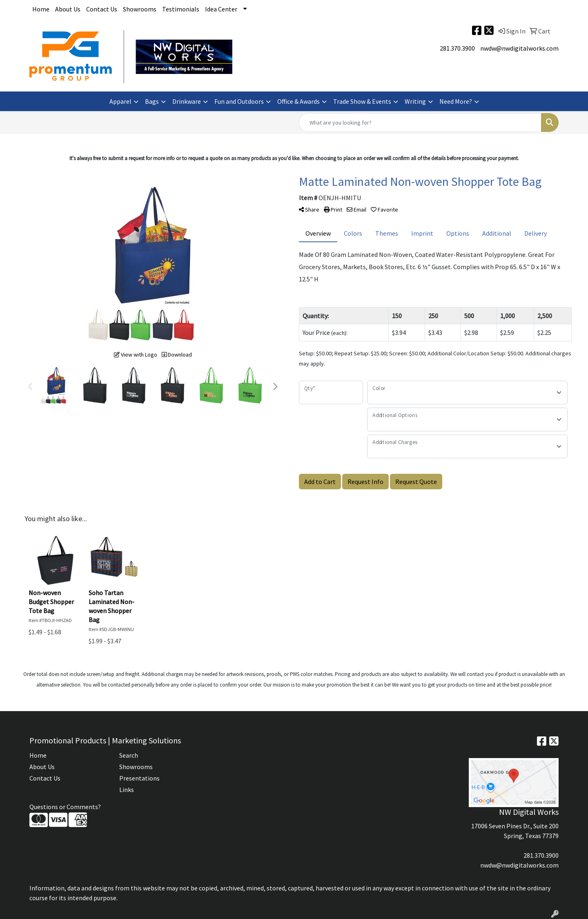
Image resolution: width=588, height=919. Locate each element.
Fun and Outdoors (239, 101)
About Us (68, 9)
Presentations (139, 778)
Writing (415, 101)
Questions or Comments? (65, 807)
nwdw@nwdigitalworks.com (519, 48)
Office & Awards (298, 101)
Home (41, 9)
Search (129, 755)
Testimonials (181, 9)
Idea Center (221, 9)
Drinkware (187, 101)
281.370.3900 (457, 48)
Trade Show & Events (362, 101)
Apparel (120, 101)
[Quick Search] (420, 123)
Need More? (456, 101)
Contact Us (102, 9)
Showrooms (140, 9)
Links (127, 790)
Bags (152, 101)
